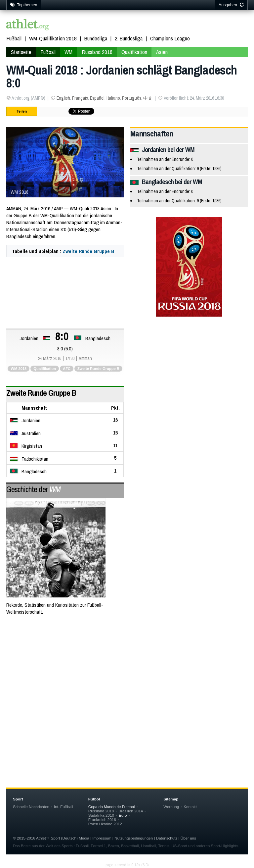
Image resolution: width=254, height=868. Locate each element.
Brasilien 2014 (131, 811)
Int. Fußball (63, 807)
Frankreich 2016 (102, 819)
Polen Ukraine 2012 (105, 824)
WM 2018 (19, 369)
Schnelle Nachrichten (31, 807)
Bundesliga (96, 38)
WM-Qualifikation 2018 (53, 38)
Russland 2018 (97, 52)
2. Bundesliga (129, 38)
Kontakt (190, 807)
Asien (162, 52)
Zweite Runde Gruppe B (88, 251)
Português (132, 98)
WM (68, 52)
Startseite (21, 52)
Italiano (113, 98)
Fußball (14, 38)
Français (80, 98)
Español (97, 98)
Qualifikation (134, 52)
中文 (148, 98)
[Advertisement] (127, 674)
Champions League (170, 38)
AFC (67, 369)
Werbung (171, 807)
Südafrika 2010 (101, 815)
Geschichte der (33, 489)
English (63, 98)
